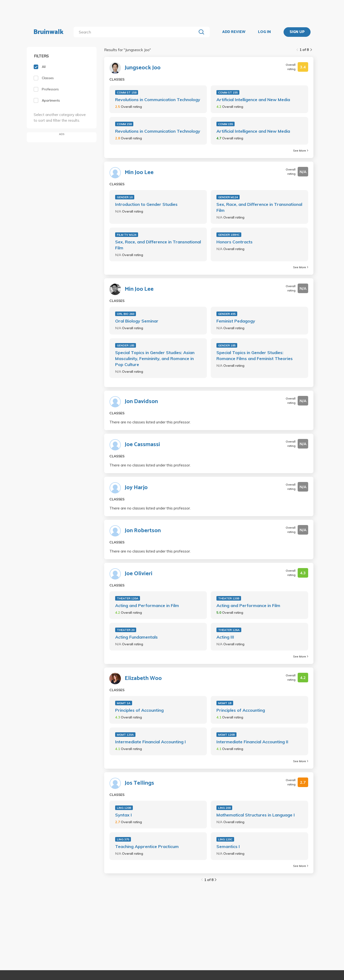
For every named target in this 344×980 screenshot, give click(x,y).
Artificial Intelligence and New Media (253, 100)
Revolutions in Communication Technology (158, 100)
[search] (136, 32)
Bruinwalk (48, 32)
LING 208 (224, 808)
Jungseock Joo (143, 68)
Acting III (225, 637)
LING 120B (124, 808)
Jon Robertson (143, 531)
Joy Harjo (136, 488)
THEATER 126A (229, 630)
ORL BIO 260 (126, 314)
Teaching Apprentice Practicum (147, 846)
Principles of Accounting (139, 710)
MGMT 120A (125, 735)
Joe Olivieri (139, 574)
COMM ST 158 (127, 92)
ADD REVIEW (234, 32)
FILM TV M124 (127, 235)
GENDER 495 (227, 314)
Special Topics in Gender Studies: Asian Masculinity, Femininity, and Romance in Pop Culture (155, 359)
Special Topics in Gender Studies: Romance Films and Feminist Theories (255, 356)
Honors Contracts (234, 242)
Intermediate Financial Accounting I (150, 742)
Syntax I (124, 815)
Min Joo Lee (139, 173)
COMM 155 (226, 124)
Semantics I (228, 846)
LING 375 (123, 839)
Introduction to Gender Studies (146, 204)
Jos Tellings (139, 783)
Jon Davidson (141, 402)
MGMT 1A (124, 703)
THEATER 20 (126, 630)
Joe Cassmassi (142, 445)
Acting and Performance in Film (147, 605)
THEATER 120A (128, 598)
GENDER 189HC (229, 235)
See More (301, 151)
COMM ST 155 (228, 92)
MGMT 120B (226, 735)
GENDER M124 (228, 197)
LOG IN (264, 32)
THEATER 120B (229, 598)
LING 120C (225, 839)
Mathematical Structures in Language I (256, 815)
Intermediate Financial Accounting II (252, 742)
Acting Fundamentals (136, 637)
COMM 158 (124, 124)
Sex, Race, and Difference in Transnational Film (259, 207)
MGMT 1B (225, 703)
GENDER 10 (125, 197)
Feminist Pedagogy (236, 321)
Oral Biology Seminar (137, 321)
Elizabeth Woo (143, 679)
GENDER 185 (126, 345)
